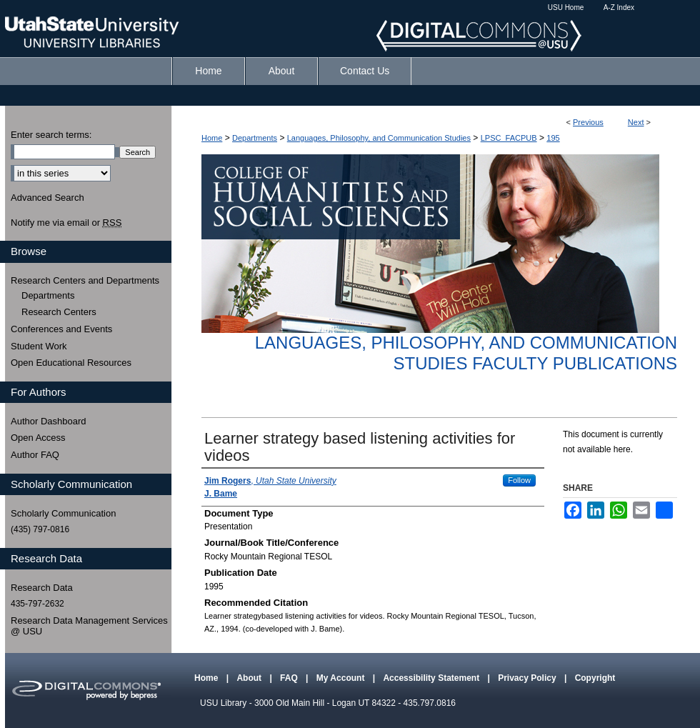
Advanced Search (47, 198)
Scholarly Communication (63, 513)
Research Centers (59, 312)
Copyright (595, 678)
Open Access (38, 438)
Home (212, 138)
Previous (588, 122)
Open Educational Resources (71, 363)
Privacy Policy (528, 678)
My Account (342, 678)
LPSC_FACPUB (509, 138)
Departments (255, 138)
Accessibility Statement (432, 678)
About (250, 678)
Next (636, 122)
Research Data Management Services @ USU (89, 626)
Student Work (39, 346)
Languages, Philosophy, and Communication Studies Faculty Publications (466, 353)
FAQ (290, 678)
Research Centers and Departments (85, 280)
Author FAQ (35, 455)
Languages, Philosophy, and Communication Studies (379, 138)
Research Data (42, 588)
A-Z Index (619, 8)
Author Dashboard (49, 421)
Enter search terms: (51, 135)
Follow (519, 480)
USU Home (566, 8)
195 (553, 138)
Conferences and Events (61, 329)
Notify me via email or (66, 223)
